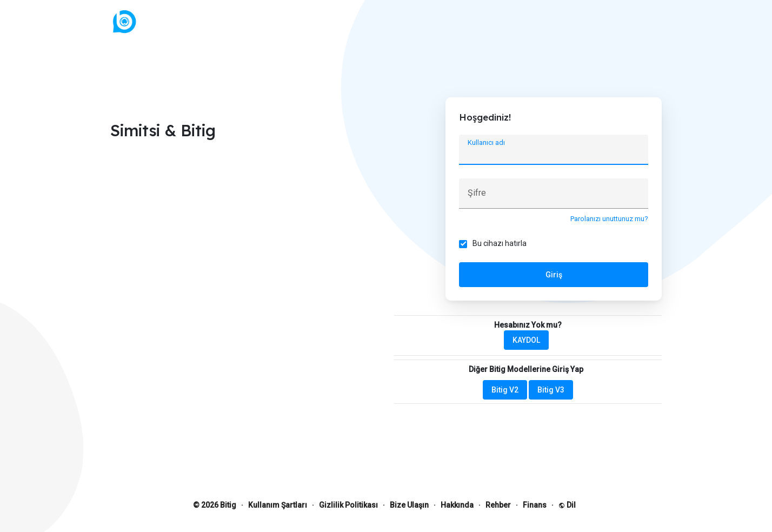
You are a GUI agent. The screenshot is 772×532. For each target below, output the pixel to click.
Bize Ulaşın (409, 505)
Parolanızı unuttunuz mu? (609, 219)
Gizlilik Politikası (348, 505)
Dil (567, 505)
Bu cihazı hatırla (500, 243)
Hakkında (457, 505)
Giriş (554, 275)
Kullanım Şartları (278, 505)
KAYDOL (526, 340)
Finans (535, 505)
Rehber (498, 505)
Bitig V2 (505, 390)
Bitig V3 (551, 390)
